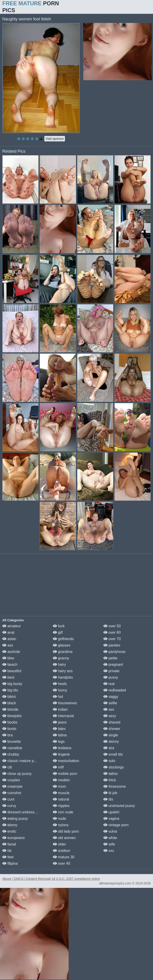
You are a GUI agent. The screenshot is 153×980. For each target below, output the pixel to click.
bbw (8, 658)
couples (11, 780)
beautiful (12, 671)
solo (109, 761)
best (8, 677)
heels (60, 684)
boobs (10, 722)
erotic (9, 831)
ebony (10, 825)
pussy (111, 677)
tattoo (110, 774)
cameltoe (12, 748)
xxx (109, 851)
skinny (111, 742)
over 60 (112, 632)
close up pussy (17, 774)
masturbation (66, 761)
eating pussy (15, 819)
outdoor (62, 851)
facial (9, 844)
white (110, 838)
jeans (60, 722)
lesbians (62, 748)
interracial (63, 716)
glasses (62, 645)
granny (61, 658)
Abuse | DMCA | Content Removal (26, 879)
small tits (113, 754)
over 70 (112, 639)
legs (59, 742)
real (109, 684)
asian (9, 639)
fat (7, 851)
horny (60, 690)
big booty (12, 684)
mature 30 (64, 857)
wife (109, 844)
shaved (112, 722)
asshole (11, 652)
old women (64, 838)
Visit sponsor (55, 139)
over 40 (62, 863)
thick (110, 780)
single (111, 735)
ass (8, 645)
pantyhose (114, 652)
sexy (110, 716)
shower (112, 729)
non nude (63, 812)
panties (112, 645)
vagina (111, 819)
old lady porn (66, 831)
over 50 (112, 626)
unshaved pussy (119, 806)
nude (59, 819)
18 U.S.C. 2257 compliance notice (76, 879)
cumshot (12, 793)
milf (58, 767)
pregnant (113, 665)
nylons (61, 825)
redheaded (115, 690)
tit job (110, 793)
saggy (111, 697)
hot (58, 697)
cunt (8, 799)
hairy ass (63, 671)
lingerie (61, 754)
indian (60, 709)
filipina (10, 863)
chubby (11, 754)
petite (110, 658)
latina (60, 735)
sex (109, 709)
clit (7, 767)
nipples (61, 806)
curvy (9, 806)
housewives (65, 703)
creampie (12, 786)
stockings (114, 767)
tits (108, 799)
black (9, 703)
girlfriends (63, 639)
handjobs (63, 677)
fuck (59, 626)
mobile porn (65, 774)
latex (59, 729)
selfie (110, 703)
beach (10, 665)
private (111, 671)
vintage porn (116, 825)
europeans (13, 838)
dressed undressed (20, 812)
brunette (12, 742)
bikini (9, 697)
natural (61, 799)
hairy (59, 665)
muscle (61, 793)
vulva (110, 831)
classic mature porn (21, 761)
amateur (12, 626)
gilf (58, 632)
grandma (63, 652)
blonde (10, 709)
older (59, 844)
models (61, 780)
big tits (10, 690)
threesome (115, 786)
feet (8, 857)
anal (8, 632)
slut (109, 748)
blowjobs (12, 716)
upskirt (111, 812)
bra (8, 735)
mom (59, 786)
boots (9, 729)
